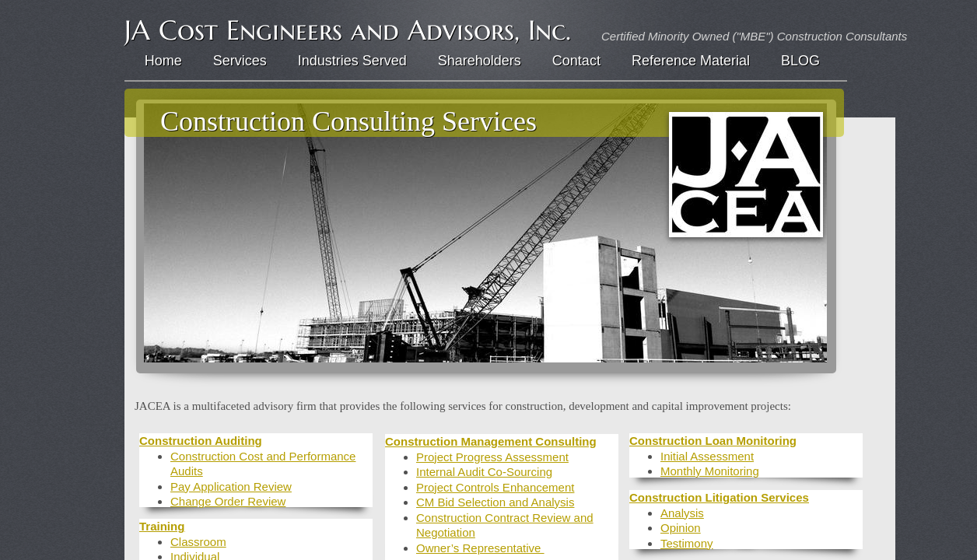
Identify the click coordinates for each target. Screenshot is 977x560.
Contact (576, 61)
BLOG (800, 61)
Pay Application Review (231, 486)
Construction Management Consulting (491, 441)
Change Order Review (228, 501)
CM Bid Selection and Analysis (495, 502)
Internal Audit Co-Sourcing (484, 472)
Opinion (681, 528)
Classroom (198, 542)
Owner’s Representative (480, 548)
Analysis (682, 513)
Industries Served (352, 61)
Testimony (687, 543)
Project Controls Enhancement (495, 487)
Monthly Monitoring (710, 471)
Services (240, 61)
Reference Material (691, 61)
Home (163, 61)
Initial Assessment (707, 456)
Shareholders (480, 61)
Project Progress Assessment (492, 457)
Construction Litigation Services (719, 497)
